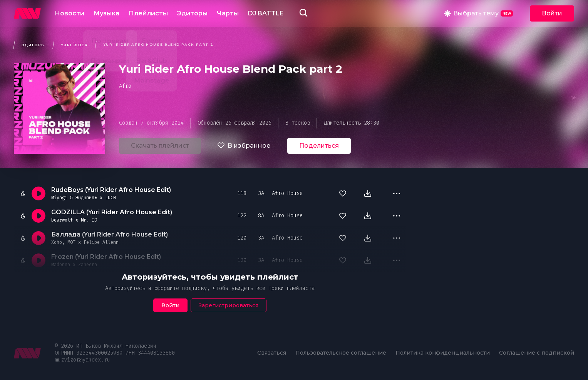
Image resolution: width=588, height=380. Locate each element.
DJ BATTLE (266, 13)
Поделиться (319, 146)
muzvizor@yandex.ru (82, 360)
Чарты (228, 13)
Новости (70, 13)
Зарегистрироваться (229, 305)
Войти (552, 13)
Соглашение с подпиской (537, 353)
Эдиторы (192, 13)
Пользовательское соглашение (341, 353)
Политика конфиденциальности (443, 353)
